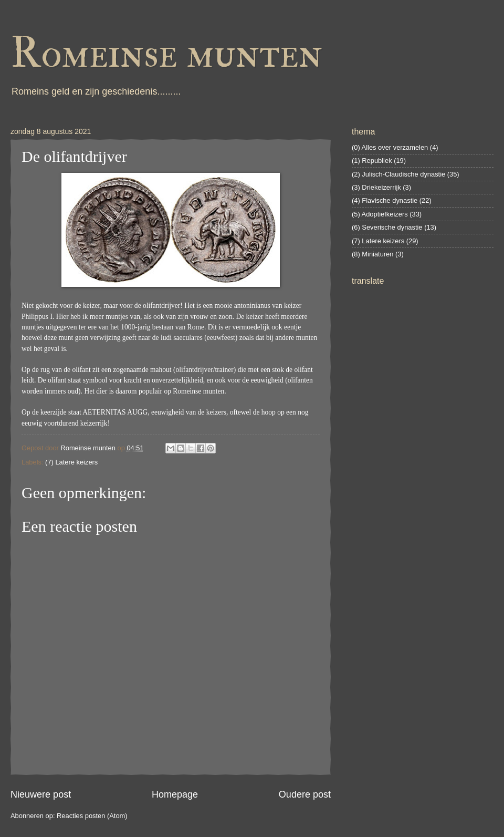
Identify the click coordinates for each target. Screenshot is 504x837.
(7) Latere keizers (71, 462)
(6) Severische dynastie (387, 227)
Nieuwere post (41, 794)
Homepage (175, 794)
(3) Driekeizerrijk (376, 187)
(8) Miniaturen (372, 254)
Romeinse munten (166, 54)
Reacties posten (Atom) (92, 816)
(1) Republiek (372, 161)
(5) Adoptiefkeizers (380, 214)
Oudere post (305, 794)
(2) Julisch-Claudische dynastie (398, 174)
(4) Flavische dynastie (385, 200)
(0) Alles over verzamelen (390, 147)
